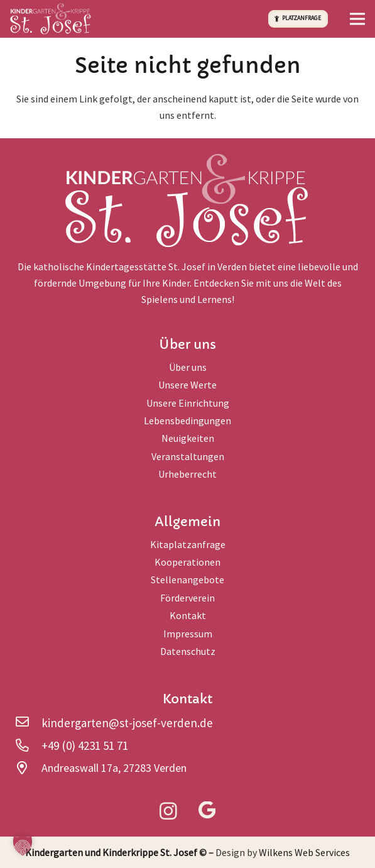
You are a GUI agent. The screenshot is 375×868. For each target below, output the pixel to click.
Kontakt (188, 615)
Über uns (188, 367)
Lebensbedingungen (188, 420)
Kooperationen (188, 562)
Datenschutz (188, 651)
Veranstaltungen (188, 456)
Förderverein (188, 598)
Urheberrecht (188, 474)
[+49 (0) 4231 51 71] (28, 746)
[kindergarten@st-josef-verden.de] (28, 722)
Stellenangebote (188, 580)
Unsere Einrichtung (188, 403)
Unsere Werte (188, 385)
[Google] (207, 810)
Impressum (188, 634)
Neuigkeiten (188, 438)
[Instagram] (168, 811)
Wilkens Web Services (304, 852)
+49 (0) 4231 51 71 (85, 745)
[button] (357, 19)
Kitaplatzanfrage (188, 544)
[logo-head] (51, 19)
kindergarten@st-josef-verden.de (127, 723)
